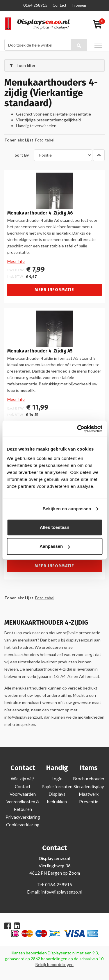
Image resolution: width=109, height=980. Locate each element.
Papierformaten (57, 786)
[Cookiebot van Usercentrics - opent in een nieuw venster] (78, 429)
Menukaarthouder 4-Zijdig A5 (40, 351)
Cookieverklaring (23, 825)
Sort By (22, 155)
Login (57, 779)
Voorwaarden (23, 794)
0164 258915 (35, 5)
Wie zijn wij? (23, 779)
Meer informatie (54, 290)
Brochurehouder (89, 779)
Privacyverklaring (23, 817)
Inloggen (79, 5)
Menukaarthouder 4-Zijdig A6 (40, 213)
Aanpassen (55, 546)
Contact (59, 5)
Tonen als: (14, 140)
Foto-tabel (45, 140)
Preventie (89, 802)
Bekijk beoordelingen (54, 964)
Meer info (16, 261)
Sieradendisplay (89, 786)
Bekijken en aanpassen (67, 509)
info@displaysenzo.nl (23, 717)
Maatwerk (89, 794)
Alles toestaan (55, 527)
